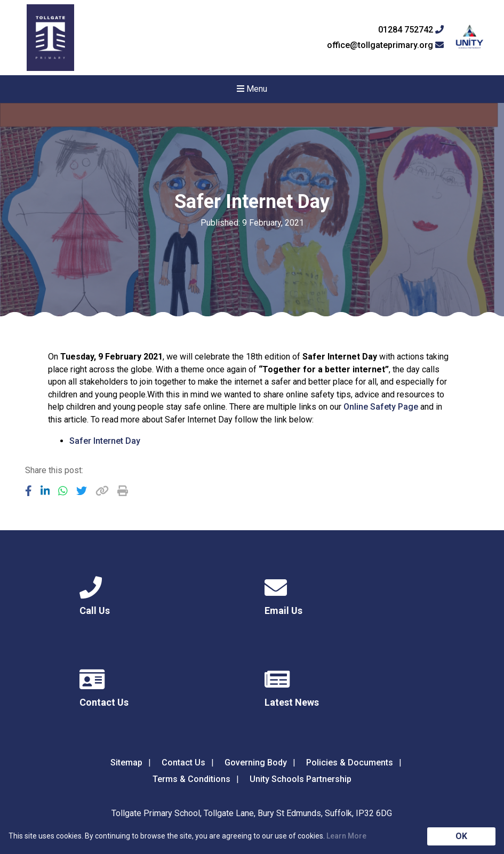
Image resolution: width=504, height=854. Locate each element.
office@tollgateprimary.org (385, 45)
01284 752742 (411, 30)
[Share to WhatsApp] (63, 491)
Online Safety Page (381, 407)
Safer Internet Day (105, 441)
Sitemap (126, 763)
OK (461, 836)
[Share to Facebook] (29, 491)
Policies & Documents (350, 763)
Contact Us (183, 763)
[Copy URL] (102, 491)
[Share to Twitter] (82, 491)
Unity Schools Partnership (301, 779)
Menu (252, 89)
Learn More (346, 836)
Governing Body (256, 763)
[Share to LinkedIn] (45, 491)
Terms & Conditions (191, 779)
